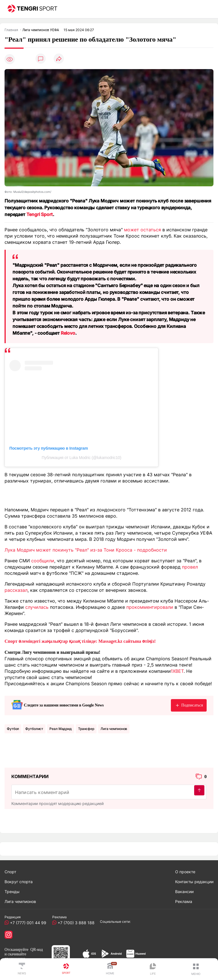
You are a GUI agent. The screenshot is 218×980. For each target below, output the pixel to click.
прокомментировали (150, 607)
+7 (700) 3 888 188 (75, 923)
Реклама (184, 901)
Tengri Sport (40, 214)
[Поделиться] (59, 59)
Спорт (10, 872)
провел (190, 567)
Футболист (34, 729)
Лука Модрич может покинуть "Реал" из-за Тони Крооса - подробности (86, 550)
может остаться (142, 230)
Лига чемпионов (114, 729)
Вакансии (184, 892)
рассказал (16, 590)
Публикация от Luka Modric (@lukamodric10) (81, 458)
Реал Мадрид (61, 729)
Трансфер (86, 729)
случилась (37, 607)
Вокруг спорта (19, 882)
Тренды (12, 892)
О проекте (185, 872)
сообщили (43, 561)
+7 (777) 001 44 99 (27, 923)
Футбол (13, 729)
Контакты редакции (194, 882)
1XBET (177, 671)
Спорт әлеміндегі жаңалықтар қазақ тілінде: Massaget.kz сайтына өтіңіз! (80, 641)
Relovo (68, 333)
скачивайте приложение (15, 956)
